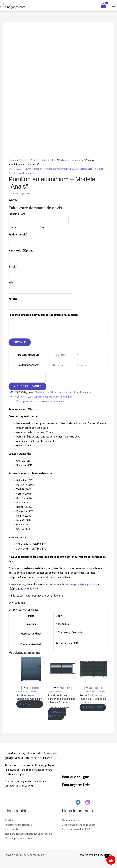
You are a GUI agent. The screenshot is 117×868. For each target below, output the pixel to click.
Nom (42, 227)
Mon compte (12, 829)
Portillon (51, 160)
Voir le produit (31, 688)
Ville (12, 283)
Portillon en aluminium (71, 160)
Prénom (12, 227)
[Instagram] (88, 802)
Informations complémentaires (47, 401)
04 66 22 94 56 (31, 589)
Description (23, 401)
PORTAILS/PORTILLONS (32, 160)
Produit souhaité (19, 235)
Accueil (13, 160)
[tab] (23, 401)
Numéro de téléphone (22, 251)
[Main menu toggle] (114, 6)
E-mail (13, 267)
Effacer (82, 365)
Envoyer (20, 342)
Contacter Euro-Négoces (18, 825)
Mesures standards (28, 355)
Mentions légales (71, 820)
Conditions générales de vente (79, 825)
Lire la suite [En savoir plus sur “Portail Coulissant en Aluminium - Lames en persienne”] (93, 707)
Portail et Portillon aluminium (48, 169)
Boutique (10, 820)
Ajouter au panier (27, 386)
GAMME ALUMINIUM (20, 169)
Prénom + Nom (17, 214)
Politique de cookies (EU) (76, 829)
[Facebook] (78, 802)
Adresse (13, 299)
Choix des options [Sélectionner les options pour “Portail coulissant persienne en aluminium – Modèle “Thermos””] (57, 714)
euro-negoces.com (13, 7)
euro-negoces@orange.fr (79, 584)
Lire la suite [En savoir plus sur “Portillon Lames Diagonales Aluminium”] (30, 704)
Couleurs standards (28, 365)
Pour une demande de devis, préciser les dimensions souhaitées (44, 315)
